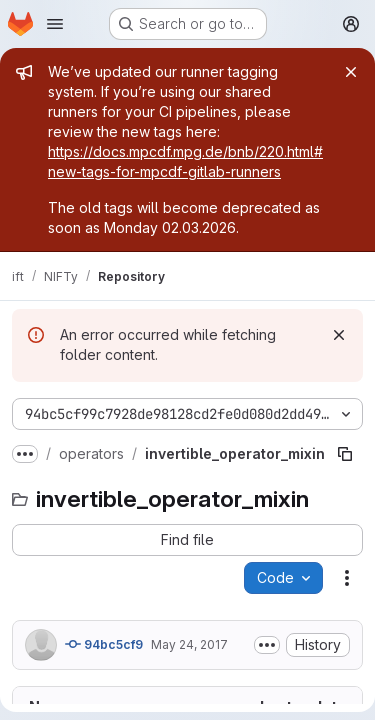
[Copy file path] (345, 454)
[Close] (351, 72)
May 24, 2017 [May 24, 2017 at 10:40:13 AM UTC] (189, 644)
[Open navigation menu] (55, 24)
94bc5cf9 (104, 644)
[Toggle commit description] (267, 645)
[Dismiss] (339, 335)
